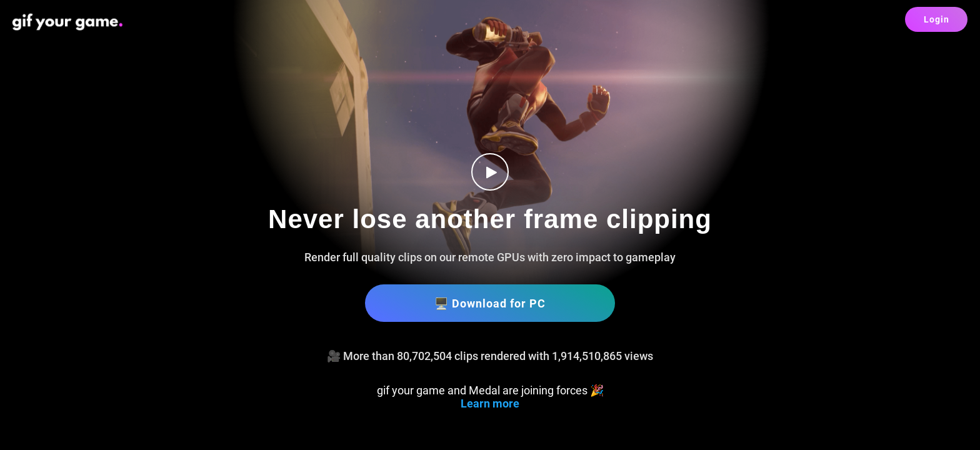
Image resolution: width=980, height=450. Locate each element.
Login (937, 19)
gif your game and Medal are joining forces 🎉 (490, 390)
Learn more (490, 403)
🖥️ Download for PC (490, 303)
